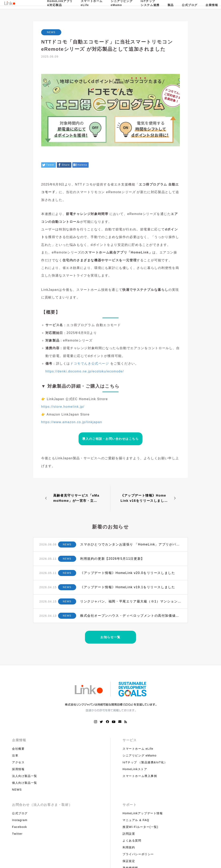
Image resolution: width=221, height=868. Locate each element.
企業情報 (19, 740)
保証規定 (129, 861)
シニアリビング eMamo (140, 755)
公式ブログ (190, 5)
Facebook (19, 827)
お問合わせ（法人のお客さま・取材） (42, 805)
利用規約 (129, 847)
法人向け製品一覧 (25, 776)
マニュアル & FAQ (136, 820)
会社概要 (18, 749)
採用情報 (18, 769)
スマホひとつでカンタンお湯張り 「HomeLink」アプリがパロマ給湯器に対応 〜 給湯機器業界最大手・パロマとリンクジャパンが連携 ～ (131, 544)
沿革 (15, 755)
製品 (171, 5)
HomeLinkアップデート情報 (143, 813)
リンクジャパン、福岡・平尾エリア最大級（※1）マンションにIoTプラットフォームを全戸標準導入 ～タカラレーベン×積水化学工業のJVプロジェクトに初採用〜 (131, 601)
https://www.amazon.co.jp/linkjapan (72, 422)
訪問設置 (129, 834)
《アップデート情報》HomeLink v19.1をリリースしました (128, 587)
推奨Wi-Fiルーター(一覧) (140, 827)
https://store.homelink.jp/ (63, 407)
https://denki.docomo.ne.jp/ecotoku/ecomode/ (85, 371)
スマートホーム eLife (138, 749)
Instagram (20, 820)
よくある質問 (132, 841)
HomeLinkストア (135, 769)
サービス (130, 740)
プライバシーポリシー (138, 854)
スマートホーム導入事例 (140, 776)
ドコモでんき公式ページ (90, 364)
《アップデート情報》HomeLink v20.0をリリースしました (128, 573)
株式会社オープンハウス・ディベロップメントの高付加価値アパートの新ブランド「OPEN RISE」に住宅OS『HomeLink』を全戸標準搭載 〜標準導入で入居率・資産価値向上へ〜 (131, 616)
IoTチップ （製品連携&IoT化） (145, 762)
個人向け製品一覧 (25, 783)
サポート (130, 805)
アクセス (18, 762)
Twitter (17, 834)
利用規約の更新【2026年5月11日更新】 (112, 559)
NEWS (51, 32)
